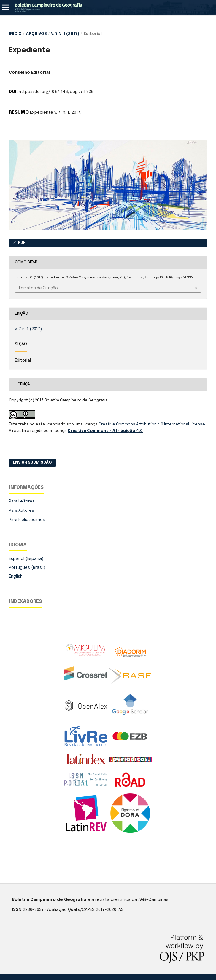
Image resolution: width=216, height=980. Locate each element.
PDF (21, 243)
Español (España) (26, 559)
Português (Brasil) (27, 568)
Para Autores (22, 511)
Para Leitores (22, 501)
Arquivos (36, 34)
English (16, 577)
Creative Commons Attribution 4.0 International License (152, 424)
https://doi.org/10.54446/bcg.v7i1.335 (56, 92)
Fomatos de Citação (38, 288)
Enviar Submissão (32, 463)
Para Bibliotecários (27, 520)
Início (15, 34)
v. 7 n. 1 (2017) (65, 34)
